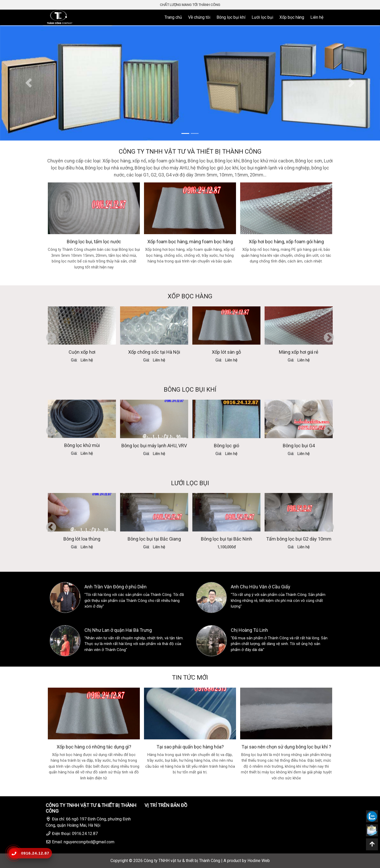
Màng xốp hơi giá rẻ (299, 352)
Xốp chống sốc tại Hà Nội (154, 352)
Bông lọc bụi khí (231, 17)
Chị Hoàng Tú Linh (249, 630)
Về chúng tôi (199, 17)
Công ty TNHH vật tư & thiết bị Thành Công (182, 861)
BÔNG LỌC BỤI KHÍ (190, 390)
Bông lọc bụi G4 (299, 446)
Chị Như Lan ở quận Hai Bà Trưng (118, 630)
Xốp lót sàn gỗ (226, 352)
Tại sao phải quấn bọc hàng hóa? (190, 747)
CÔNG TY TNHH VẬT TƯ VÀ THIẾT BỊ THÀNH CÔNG (190, 152)
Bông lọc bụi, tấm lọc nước (94, 242)
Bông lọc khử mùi (82, 445)
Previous (51, 338)
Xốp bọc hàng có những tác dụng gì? (94, 747)
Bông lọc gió (227, 446)
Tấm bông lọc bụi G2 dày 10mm (299, 539)
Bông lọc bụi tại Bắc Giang (154, 539)
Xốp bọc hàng (292, 17)
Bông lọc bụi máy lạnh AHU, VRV (154, 446)
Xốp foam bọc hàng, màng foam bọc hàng (190, 242)
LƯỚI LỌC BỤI (190, 483)
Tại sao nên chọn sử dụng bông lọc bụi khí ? (286, 747)
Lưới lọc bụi (262, 17)
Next (329, 338)
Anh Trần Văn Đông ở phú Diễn (116, 587)
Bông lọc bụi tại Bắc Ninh (227, 539)
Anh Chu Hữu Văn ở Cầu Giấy (261, 587)
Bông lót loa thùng (82, 539)
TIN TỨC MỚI (190, 678)
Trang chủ (173, 17)
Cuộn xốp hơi (82, 352)
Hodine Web (259, 861)
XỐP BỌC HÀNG (190, 296)
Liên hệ (317, 17)
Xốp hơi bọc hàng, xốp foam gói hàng (286, 242)
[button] (28, 83)
